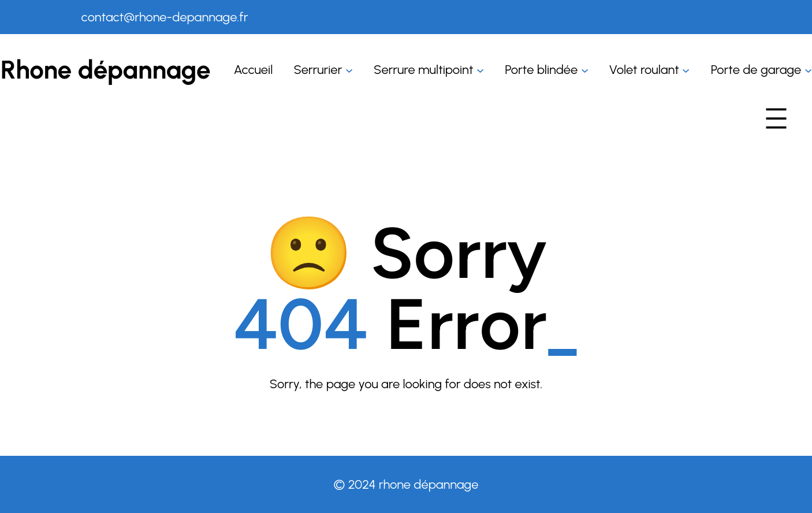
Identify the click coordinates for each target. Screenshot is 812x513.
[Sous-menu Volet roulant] (686, 70)
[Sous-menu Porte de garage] (808, 70)
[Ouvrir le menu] (776, 118)
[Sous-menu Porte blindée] (585, 70)
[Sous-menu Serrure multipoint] (480, 70)
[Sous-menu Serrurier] (349, 70)
